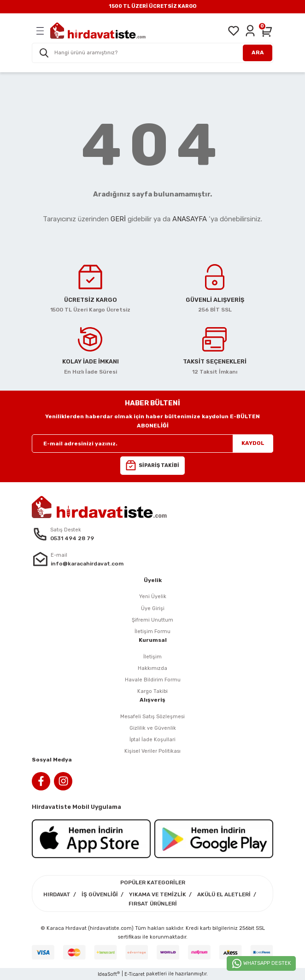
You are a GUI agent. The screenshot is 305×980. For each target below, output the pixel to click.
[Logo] (98, 31)
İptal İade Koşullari (152, 740)
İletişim (152, 657)
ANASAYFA (190, 219)
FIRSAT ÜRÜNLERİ (153, 904)
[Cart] (267, 31)
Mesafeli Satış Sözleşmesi (152, 717)
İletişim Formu (152, 631)
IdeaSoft (109, 974)
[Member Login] (250, 31)
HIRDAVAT (57, 894)
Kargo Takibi (152, 691)
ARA (258, 52)
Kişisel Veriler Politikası (152, 751)
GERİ (118, 219)
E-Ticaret (135, 974)
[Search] (152, 53)
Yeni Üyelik (153, 597)
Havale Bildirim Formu (153, 680)
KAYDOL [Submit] (253, 443)
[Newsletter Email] (152, 444)
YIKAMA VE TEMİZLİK (158, 894)
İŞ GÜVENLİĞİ (100, 894)
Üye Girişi (153, 608)
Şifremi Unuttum (152, 620)
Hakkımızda (152, 668)
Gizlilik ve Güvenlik (153, 728)
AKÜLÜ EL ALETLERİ (224, 894)
